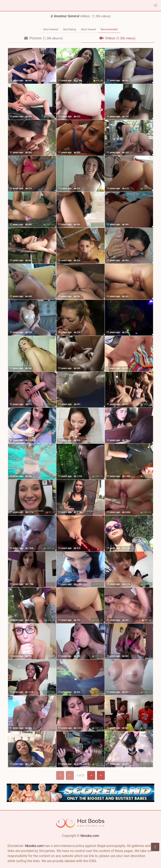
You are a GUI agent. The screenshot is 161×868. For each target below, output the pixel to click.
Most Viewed (88, 29)
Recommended (109, 29)
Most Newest (51, 29)
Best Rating (70, 29)
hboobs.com (90, 836)
